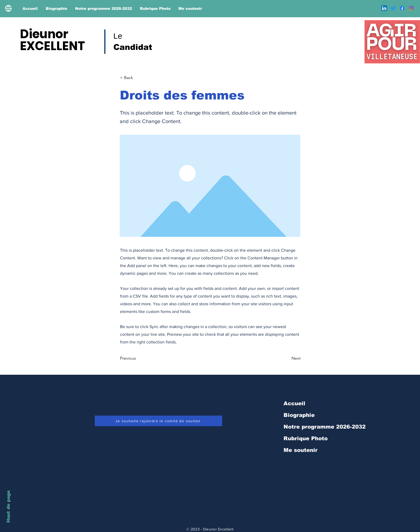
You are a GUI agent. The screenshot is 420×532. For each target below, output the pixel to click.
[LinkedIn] (384, 8)
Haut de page (8, 507)
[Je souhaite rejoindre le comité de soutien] (158, 421)
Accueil (294, 403)
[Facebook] (402, 8)
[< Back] (138, 78)
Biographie (299, 415)
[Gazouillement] (393, 8)
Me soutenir (301, 450)
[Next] (287, 358)
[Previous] (138, 358)
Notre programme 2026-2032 (325, 427)
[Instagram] (411, 8)
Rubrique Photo (306, 438)
